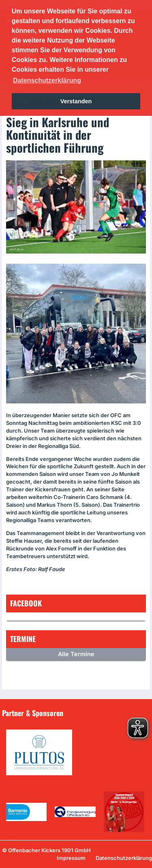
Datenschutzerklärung (124, 858)
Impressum (71, 858)
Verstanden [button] (76, 101)
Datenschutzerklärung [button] (47, 80)
